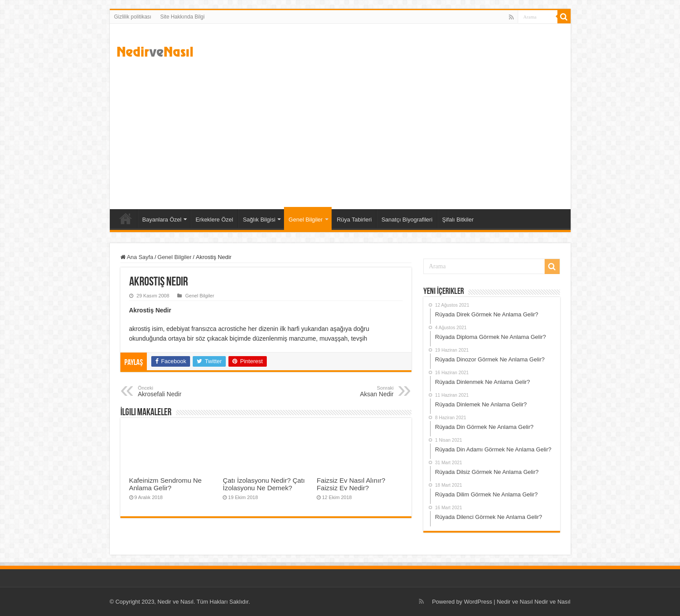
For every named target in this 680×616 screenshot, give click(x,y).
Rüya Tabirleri (354, 220)
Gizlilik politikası (133, 17)
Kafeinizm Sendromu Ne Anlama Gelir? (166, 484)
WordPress (478, 602)
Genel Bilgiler (305, 220)
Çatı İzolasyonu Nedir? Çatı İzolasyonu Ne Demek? (264, 484)
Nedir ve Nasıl (553, 602)
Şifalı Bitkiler (458, 220)
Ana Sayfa (126, 218)
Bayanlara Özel (162, 220)
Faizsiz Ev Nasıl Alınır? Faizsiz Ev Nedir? (351, 484)
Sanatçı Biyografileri (407, 220)
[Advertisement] (340, 134)
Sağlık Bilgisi (259, 220)
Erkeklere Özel (214, 220)
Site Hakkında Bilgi (182, 17)
